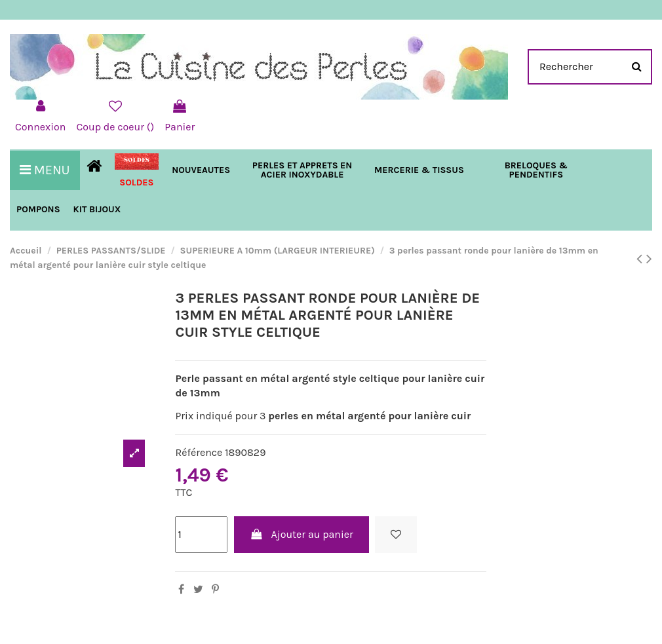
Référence (199, 452)
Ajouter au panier (302, 534)
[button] (419, 170)
